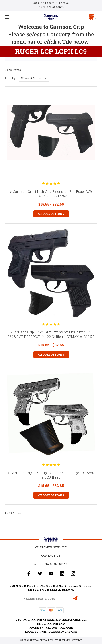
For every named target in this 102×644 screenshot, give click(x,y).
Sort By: (11, 78)
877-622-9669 (55, 7)
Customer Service (51, 547)
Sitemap (77, 640)
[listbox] (34, 78)
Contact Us (51, 555)
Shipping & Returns (51, 564)
